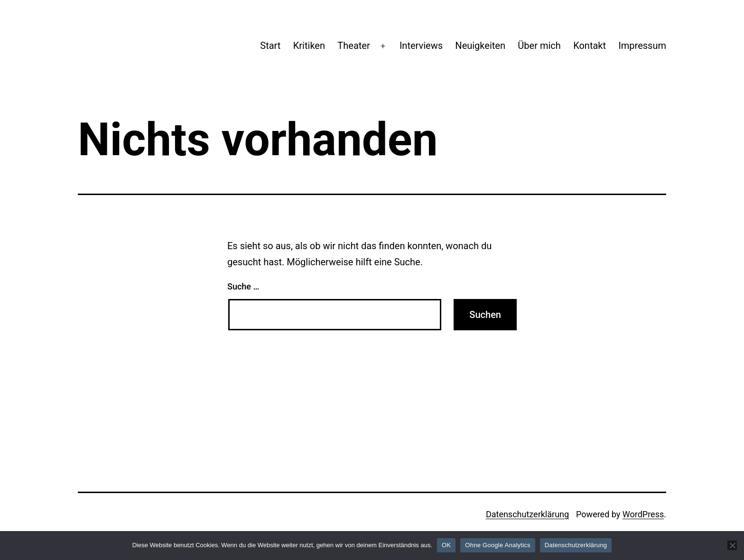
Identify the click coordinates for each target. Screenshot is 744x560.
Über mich (539, 46)
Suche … (243, 286)
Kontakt (590, 46)
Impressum (642, 46)
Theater (353, 46)
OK (446, 545)
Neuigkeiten (480, 46)
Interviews (421, 46)
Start (270, 46)
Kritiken (309, 46)
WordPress (643, 514)
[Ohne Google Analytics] (732, 545)
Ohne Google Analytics (498, 545)
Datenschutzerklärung (527, 514)
